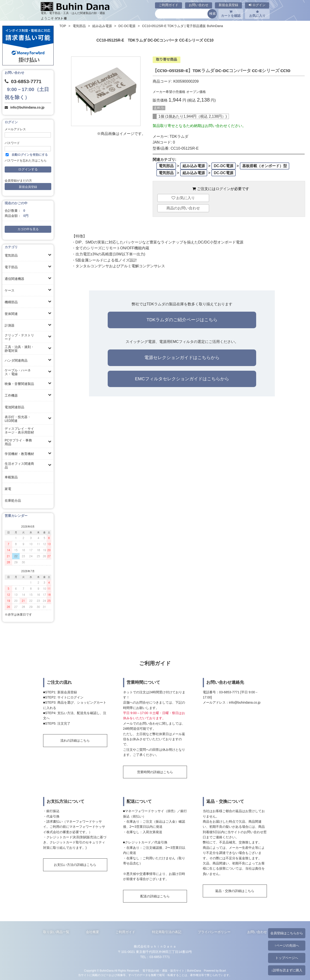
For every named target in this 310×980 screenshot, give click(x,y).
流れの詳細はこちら (75, 740)
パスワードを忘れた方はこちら (26, 161)
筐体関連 (11, 314)
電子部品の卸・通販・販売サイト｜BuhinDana (172, 971)
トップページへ (287, 958)
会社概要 (93, 932)
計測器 (10, 325)
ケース (10, 290)
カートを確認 (231, 14)
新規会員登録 (228, 5)
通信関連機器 (14, 279)
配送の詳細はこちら (155, 896)
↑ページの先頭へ (287, 945)
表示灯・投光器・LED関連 (18, 419)
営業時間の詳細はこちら (155, 772)
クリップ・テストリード (19, 337)
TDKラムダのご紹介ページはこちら (182, 320)
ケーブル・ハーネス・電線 (18, 372)
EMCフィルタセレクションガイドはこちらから (182, 379)
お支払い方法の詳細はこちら (75, 865)
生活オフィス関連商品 (19, 465)
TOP (63, 26)
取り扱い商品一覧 (56, 932)
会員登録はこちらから (287, 933)
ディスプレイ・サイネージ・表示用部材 (19, 430)
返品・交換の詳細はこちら (235, 891)
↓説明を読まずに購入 (287, 970)
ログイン (257, 5)
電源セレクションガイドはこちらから (182, 358)
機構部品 (11, 302)
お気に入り (257, 14)
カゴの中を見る (28, 229)
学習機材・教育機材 (19, 454)
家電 (8, 489)
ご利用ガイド (169, 5)
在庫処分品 (13, 501)
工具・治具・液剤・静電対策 (19, 349)
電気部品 (11, 255)
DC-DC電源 (127, 26)
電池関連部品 (14, 407)
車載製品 (11, 477)
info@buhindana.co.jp (27, 107)
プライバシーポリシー (214, 932)
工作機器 (11, 395)
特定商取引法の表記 (167, 932)
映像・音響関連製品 (19, 384)
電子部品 (11, 267)
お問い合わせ (199, 5)
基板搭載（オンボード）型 (265, 166)
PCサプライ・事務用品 (18, 442)
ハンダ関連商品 (16, 360)
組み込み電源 (102, 26)
